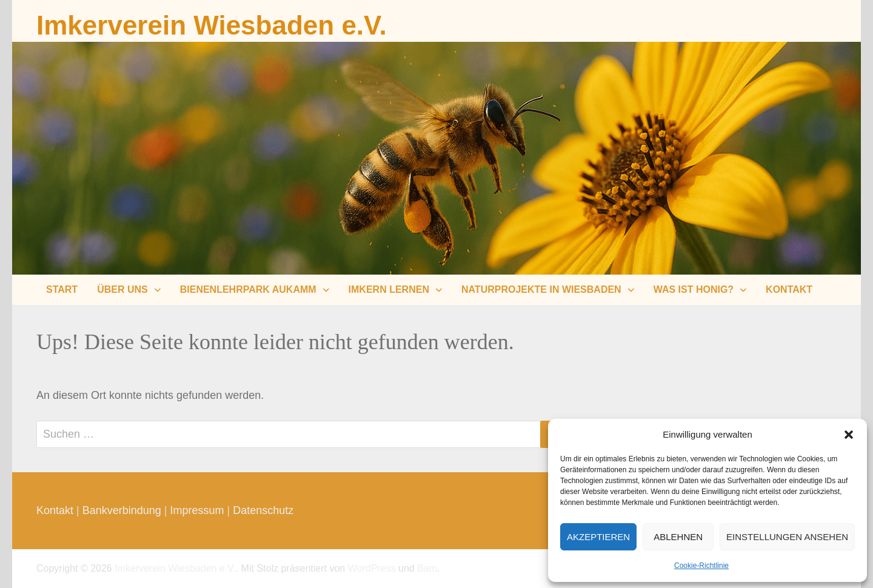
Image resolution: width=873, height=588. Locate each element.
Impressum (197, 510)
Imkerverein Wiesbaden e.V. (212, 25)
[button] (849, 435)
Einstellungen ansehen (787, 537)
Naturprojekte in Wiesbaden (541, 289)
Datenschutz (263, 510)
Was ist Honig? (694, 289)
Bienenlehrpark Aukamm (248, 289)
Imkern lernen (389, 289)
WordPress (372, 568)
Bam (427, 568)
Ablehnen (678, 537)
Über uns (122, 289)
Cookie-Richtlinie (701, 566)
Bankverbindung (122, 510)
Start (62, 289)
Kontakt (789, 289)
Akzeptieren (598, 537)
